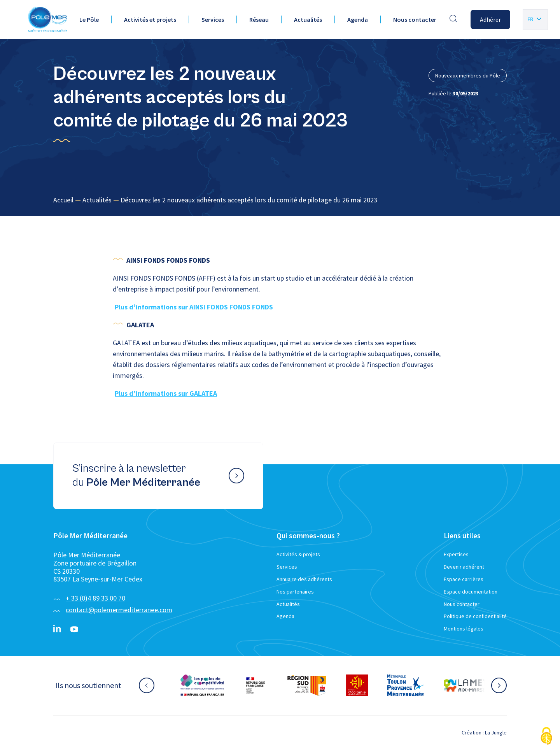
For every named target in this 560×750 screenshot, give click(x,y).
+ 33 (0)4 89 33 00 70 (95, 598)
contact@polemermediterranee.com (119, 610)
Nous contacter (415, 19)
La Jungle (496, 732)
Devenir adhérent (464, 567)
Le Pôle (89, 19)
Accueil (63, 200)
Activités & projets (298, 554)
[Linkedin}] (57, 629)
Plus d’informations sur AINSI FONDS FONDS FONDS (194, 307)
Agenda (358, 19)
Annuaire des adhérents (304, 579)
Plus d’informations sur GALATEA (166, 393)
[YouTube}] (74, 629)
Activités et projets (150, 19)
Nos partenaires (295, 592)
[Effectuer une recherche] (453, 19)
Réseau (259, 19)
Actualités (308, 19)
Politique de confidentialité (475, 616)
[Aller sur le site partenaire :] (202, 685)
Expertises (456, 554)
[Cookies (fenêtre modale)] (546, 737)
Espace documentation (471, 592)
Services (213, 19)
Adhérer (490, 19)
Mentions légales (464, 629)
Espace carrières (464, 579)
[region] (280, 200)
